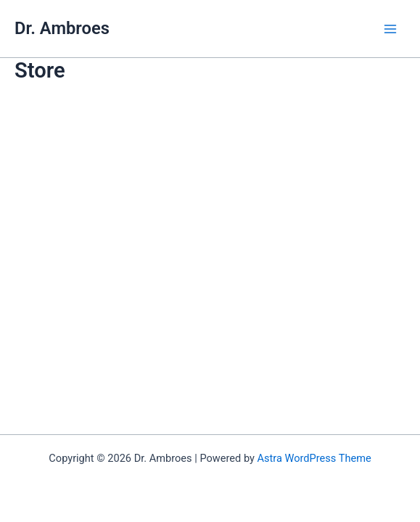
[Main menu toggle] (390, 29)
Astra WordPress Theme (314, 458)
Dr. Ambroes (62, 28)
